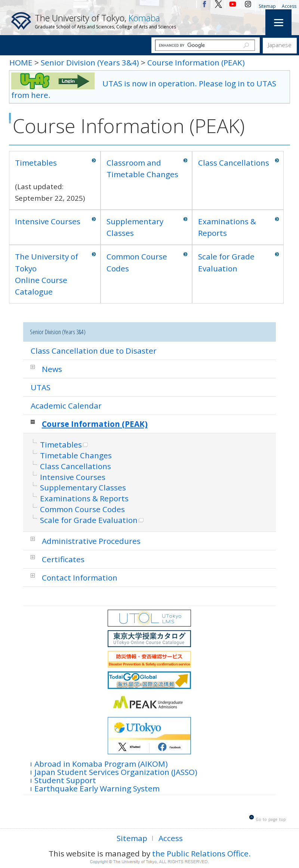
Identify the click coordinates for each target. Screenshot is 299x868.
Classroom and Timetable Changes (142, 168)
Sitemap (267, 6)
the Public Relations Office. (201, 853)
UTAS (41, 387)
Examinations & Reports (227, 227)
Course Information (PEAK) (196, 62)
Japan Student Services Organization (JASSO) (116, 771)
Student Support (65, 780)
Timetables (36, 163)
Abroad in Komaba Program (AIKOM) (101, 763)
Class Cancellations (234, 163)
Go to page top (271, 819)
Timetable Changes (76, 455)
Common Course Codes (137, 262)
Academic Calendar (66, 406)
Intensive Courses (48, 221)
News (52, 369)
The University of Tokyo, (105, 21)
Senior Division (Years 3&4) (90, 62)
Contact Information (80, 578)
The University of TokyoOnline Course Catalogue (47, 274)
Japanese (280, 45)
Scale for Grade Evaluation (226, 262)
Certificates (63, 559)
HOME (21, 62)
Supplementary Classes (135, 227)
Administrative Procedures (91, 541)
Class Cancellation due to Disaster (94, 351)
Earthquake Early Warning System (97, 788)
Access (289, 6)
